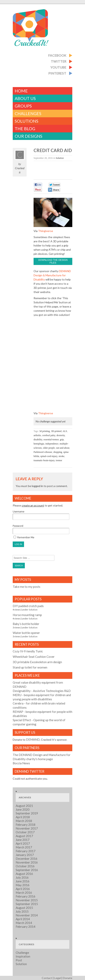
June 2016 (23, 881)
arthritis (37, 435)
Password (41, 529)
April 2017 (23, 843)
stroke (61, 456)
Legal (57, 978)
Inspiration (23, 956)
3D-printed (56, 431)
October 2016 (25, 866)
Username (41, 515)
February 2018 (26, 825)
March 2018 (24, 821)
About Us (25, 98)
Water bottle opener (26, 633)
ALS (65, 431)
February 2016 (26, 896)
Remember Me (24, 537)
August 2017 (24, 836)
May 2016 (23, 885)
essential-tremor (51, 440)
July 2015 (22, 911)
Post (19, 960)
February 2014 (26, 927)
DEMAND (33, 739)
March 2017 (24, 847)
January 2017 (25, 855)
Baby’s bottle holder (26, 624)
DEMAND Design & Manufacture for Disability (52, 275)
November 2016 (27, 862)
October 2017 (25, 832)
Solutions (27, 121)
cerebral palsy (49, 435)
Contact (47, 978)
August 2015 (24, 908)
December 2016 (27, 859)
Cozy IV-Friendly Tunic (28, 651)
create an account (33, 505)
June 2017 (23, 840)
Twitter (59, 61)
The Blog (25, 129)
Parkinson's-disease (43, 452)
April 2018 (23, 817)
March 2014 (24, 923)
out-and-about (63, 448)
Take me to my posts (27, 587)
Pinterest (57, 73)
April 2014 (23, 919)
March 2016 (24, 893)
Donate (68, 978)
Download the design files (53, 261)
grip (62, 440)
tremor (59, 460)
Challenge (22, 953)
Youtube (58, 67)
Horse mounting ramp (27, 615)
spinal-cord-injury (49, 456)
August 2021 (24, 806)
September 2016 (27, 870)
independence (52, 444)
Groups (23, 106)
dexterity (61, 435)
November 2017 (27, 828)
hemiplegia (39, 444)
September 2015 (27, 904)
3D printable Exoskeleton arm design (37, 662)
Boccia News (21, 763)
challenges (28, 113)
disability (38, 440)
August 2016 (24, 874)
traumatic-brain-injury (44, 460)
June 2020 (23, 809)
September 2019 (27, 813)
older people (49, 448)
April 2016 (23, 889)
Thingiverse (46, 231)
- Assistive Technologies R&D (42, 691)
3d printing (45, 431)
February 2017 (26, 851)
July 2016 (22, 877)
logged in (37, 486)
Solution (60, 158)
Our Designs (28, 136)
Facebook (57, 55)
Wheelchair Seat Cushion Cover (34, 657)
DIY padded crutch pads (28, 606)
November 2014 (27, 915)
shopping (58, 452)
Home (21, 91)
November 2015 (27, 900)
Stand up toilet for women (30, 667)
